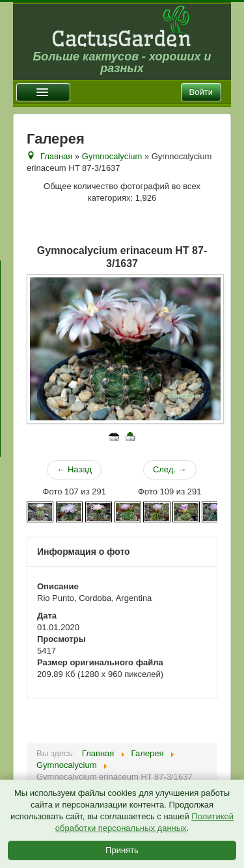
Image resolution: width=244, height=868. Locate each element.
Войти (201, 92)
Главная (56, 156)
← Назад (74, 469)
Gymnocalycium (112, 156)
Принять (122, 850)
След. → (170, 469)
